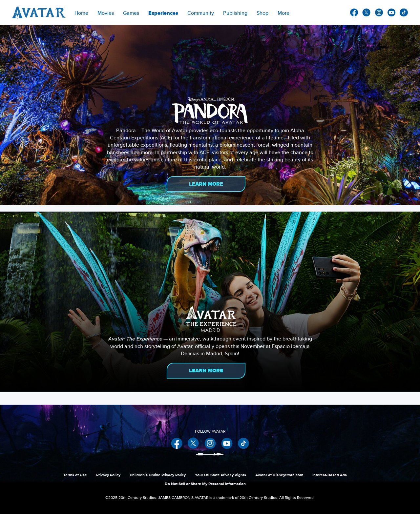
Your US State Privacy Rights (220, 475)
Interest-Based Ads (330, 475)
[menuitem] (81, 12)
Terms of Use (75, 475)
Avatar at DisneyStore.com (279, 475)
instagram (379, 12)
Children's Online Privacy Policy (158, 475)
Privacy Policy (108, 475)
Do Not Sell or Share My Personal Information (205, 484)
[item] (106, 12)
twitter (367, 12)
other (404, 13)
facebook (354, 12)
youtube (391, 12)
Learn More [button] (206, 184)
